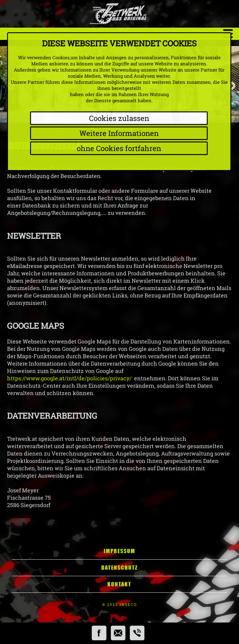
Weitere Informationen (119, 133)
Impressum (119, 551)
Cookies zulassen (119, 118)
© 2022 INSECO (119, 604)
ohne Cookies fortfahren (119, 148)
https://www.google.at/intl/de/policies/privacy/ (69, 378)
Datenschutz (119, 568)
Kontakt (119, 584)
